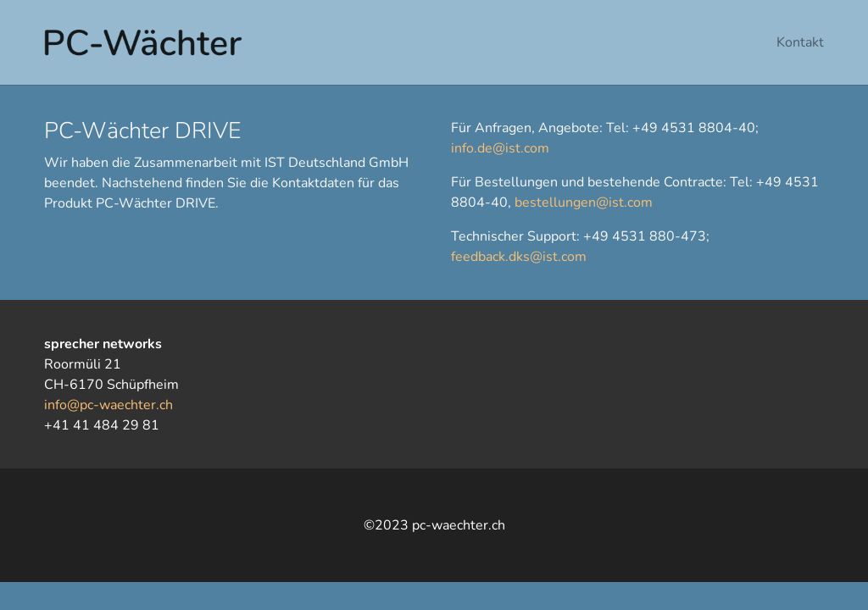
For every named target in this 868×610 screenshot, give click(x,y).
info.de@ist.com (500, 148)
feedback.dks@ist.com (519, 257)
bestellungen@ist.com (584, 202)
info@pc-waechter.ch (108, 405)
